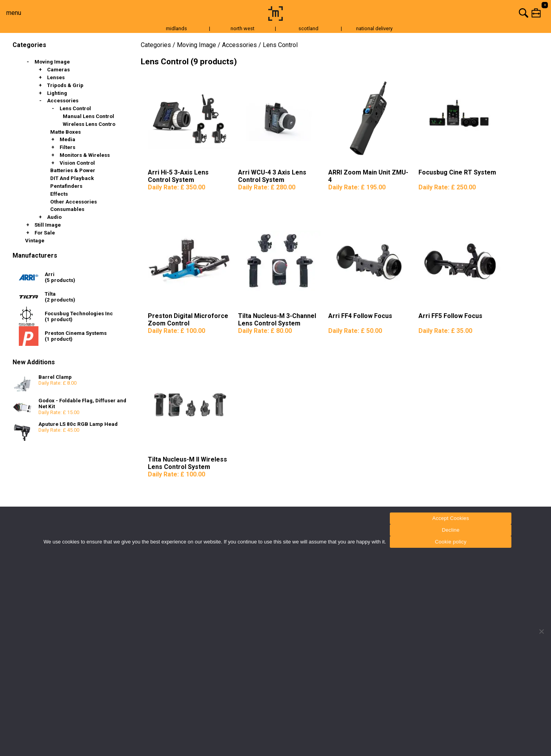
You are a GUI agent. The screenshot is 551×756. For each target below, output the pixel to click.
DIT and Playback (72, 178)
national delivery (374, 28)
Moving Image (52, 62)
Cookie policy (451, 542)
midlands (176, 28)
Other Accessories (74, 202)
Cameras (58, 70)
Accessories (63, 101)
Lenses (56, 77)
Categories (156, 45)
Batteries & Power (73, 170)
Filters (67, 147)
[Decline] (541, 631)
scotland (308, 28)
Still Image (48, 225)
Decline (451, 530)
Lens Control (75, 108)
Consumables (67, 209)
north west (243, 28)
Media (67, 139)
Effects (59, 194)
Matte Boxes (65, 132)
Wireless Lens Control (90, 124)
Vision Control (77, 163)
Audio (54, 217)
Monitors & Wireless (85, 155)
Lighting (57, 93)
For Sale (45, 233)
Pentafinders (66, 186)
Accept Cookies (451, 518)
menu (14, 13)
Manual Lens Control (88, 116)
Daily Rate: (176, 187)
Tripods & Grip (65, 85)
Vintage (35, 241)
